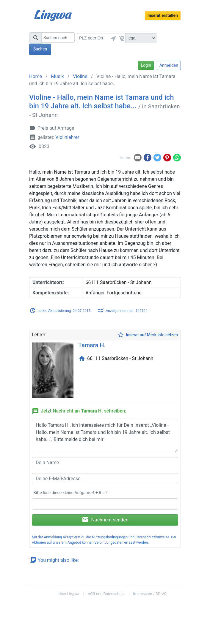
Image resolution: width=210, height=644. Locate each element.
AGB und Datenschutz (106, 594)
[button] (112, 38)
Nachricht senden (105, 520)
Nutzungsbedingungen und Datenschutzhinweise (131, 537)
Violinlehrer (67, 138)
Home (36, 76)
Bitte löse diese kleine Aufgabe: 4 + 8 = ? (70, 493)
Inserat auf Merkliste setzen (148, 335)
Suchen (40, 49)
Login (146, 65)
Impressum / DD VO (150, 594)
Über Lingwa (69, 594)
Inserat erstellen (163, 15)
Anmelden (169, 65)
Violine (80, 76)
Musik (58, 76)
